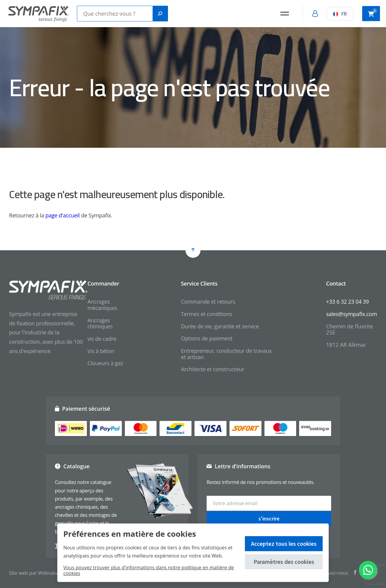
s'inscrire (269, 518)
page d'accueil (63, 215)
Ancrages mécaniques (102, 305)
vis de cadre (102, 339)
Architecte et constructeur (213, 369)
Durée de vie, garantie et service (220, 326)
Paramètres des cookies (284, 562)
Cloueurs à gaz (105, 363)
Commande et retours (208, 302)
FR (340, 14)
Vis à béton (101, 351)
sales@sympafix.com (351, 314)
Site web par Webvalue (35, 573)
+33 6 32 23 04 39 (347, 302)
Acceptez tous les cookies (284, 544)
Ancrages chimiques (100, 323)
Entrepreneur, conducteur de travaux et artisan (226, 354)
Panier (373, 13)
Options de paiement (207, 338)
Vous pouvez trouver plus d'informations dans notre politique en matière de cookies (149, 570)
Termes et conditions (207, 314)
